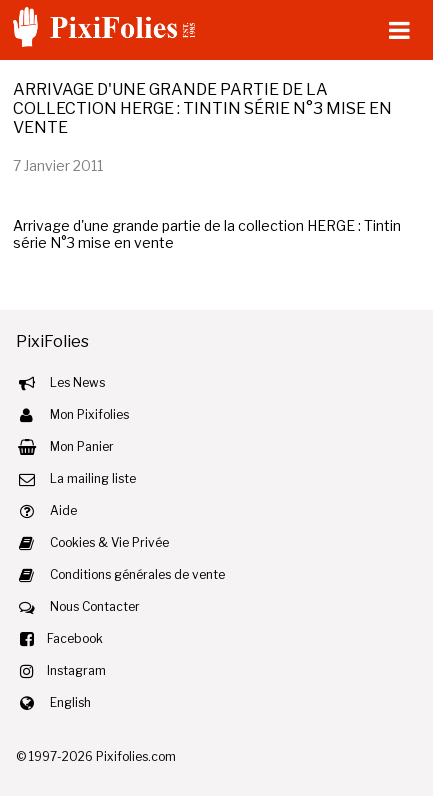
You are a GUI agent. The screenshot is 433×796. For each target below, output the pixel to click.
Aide (63, 510)
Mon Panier (82, 446)
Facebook (75, 638)
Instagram (76, 670)
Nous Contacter (95, 606)
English (70, 702)
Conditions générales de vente (137, 574)
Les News (77, 382)
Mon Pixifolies (89, 414)
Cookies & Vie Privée (109, 542)
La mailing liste (93, 478)
